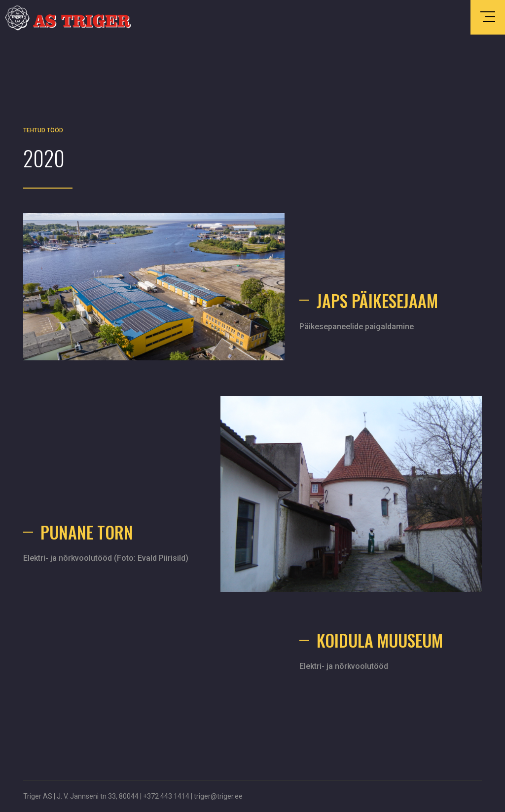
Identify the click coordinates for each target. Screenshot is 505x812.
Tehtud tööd (43, 130)
